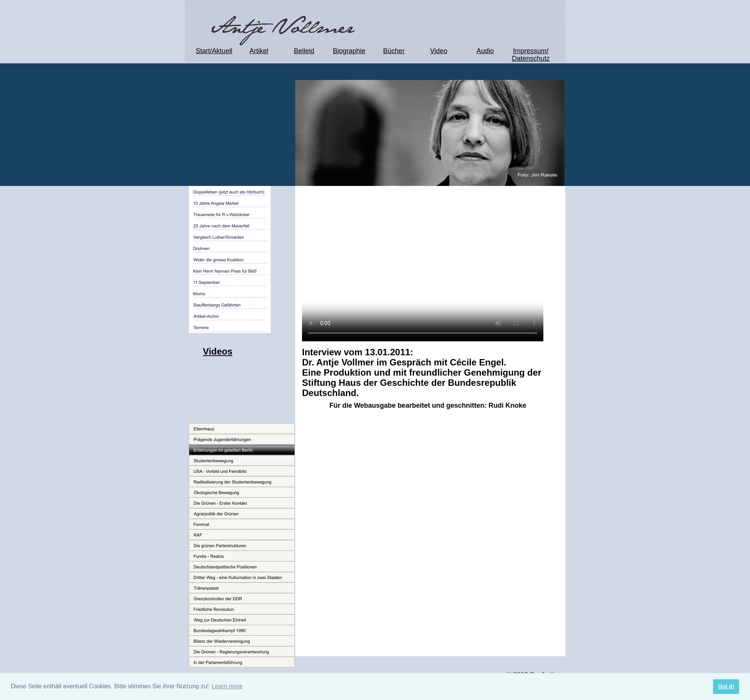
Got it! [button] (726, 686)
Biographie (349, 51)
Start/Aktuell (214, 51)
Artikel (259, 51)
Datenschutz (531, 58)
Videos (218, 351)
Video (439, 51)
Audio (485, 51)
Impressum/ (531, 51)
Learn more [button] (227, 686)
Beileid (304, 51)
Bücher (394, 51)
